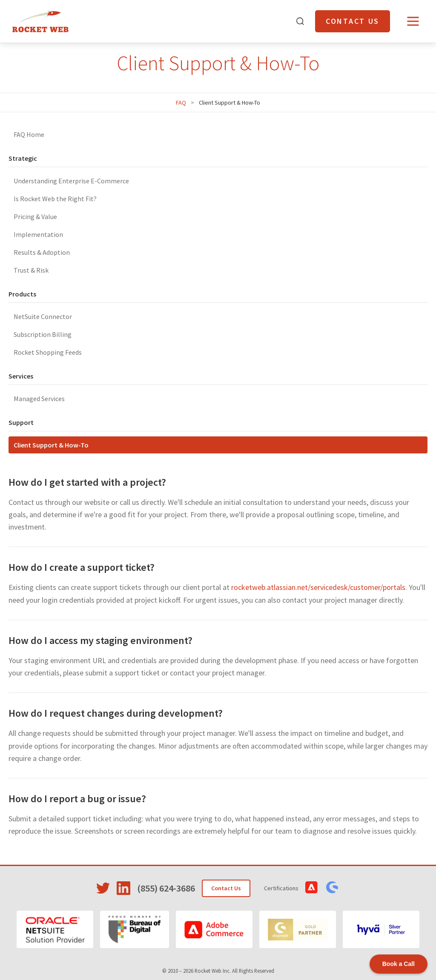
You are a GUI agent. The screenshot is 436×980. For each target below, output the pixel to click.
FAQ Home (29, 134)
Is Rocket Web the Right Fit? (55, 199)
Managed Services (39, 399)
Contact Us (353, 21)
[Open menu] (413, 21)
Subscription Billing (43, 334)
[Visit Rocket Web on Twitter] (103, 888)
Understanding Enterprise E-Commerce (71, 181)
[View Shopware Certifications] (332, 887)
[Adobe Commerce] (214, 929)
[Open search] (300, 21)
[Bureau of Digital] (135, 929)
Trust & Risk (31, 270)
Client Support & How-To (51, 445)
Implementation (38, 234)
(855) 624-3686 (166, 888)
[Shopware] (298, 929)
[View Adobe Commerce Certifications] (311, 887)
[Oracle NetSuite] (55, 929)
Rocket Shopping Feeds (48, 352)
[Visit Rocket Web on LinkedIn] (123, 888)
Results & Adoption (42, 252)
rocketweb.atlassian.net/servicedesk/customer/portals (318, 587)
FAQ (181, 103)
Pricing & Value (35, 217)
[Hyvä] (381, 929)
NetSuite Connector (43, 316)
